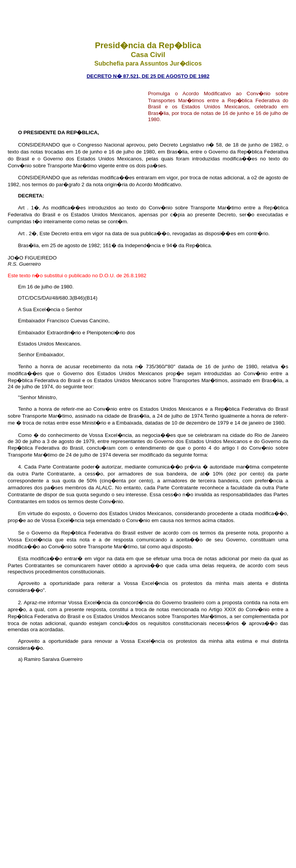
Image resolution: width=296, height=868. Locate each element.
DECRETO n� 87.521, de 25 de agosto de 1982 (148, 76)
